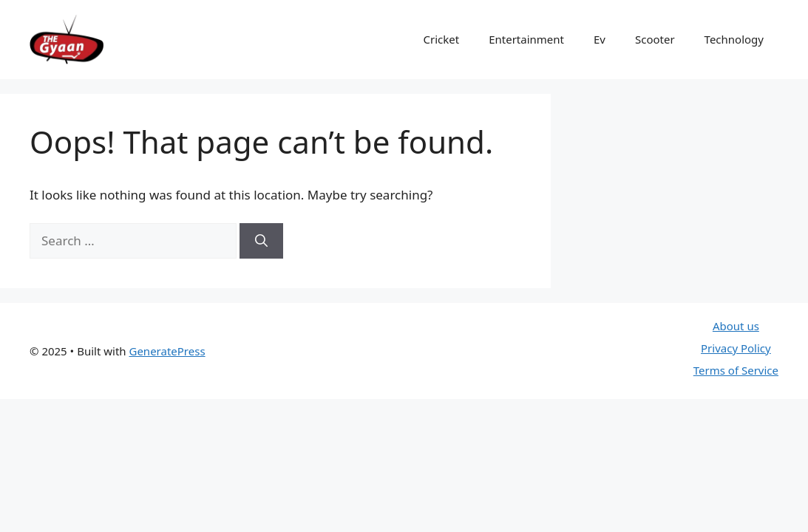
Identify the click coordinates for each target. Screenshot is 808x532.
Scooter (655, 39)
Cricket (442, 39)
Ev (600, 39)
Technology (734, 39)
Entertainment (526, 39)
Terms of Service (736, 370)
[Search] (261, 241)
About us (736, 326)
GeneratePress (167, 351)
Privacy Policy (736, 348)
